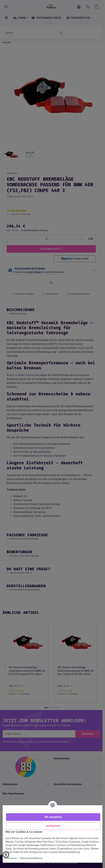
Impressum (11, 858)
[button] (6, 855)
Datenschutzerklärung (31, 858)
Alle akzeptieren (53, 817)
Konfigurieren (53, 826)
